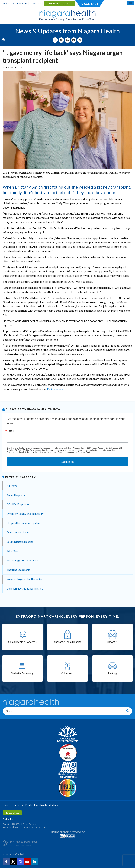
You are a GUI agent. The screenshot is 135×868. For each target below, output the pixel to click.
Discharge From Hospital (67, 642)
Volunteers (67, 673)
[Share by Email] (74, 40)
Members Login (12, 813)
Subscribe (67, 462)
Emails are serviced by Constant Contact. (75, 452)
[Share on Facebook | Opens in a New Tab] (55, 40)
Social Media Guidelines (47, 805)
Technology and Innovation (23, 560)
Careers (35, 4)
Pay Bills (9, 4)
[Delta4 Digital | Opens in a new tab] (20, 843)
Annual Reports (16, 495)
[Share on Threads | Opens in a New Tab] (61, 40)
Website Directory (22, 673)
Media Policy (28, 805)
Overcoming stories (18, 532)
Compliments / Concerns (22, 642)
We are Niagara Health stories (25, 579)
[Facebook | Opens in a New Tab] (6, 862)
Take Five (12, 551)
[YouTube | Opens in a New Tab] (27, 862)
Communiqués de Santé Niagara (25, 588)
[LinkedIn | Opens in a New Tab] (34, 862)
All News (12, 486)
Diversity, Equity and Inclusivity (25, 514)
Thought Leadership (18, 570)
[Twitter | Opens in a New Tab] (13, 862)
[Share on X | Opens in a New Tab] (80, 40)
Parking (112, 673)
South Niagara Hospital (20, 542)
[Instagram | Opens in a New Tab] (20, 862)
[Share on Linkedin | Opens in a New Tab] (67, 40)
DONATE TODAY (60, 4)
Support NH (112, 642)
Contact (91, 4)
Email (10, 431)
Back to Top (8, 819)
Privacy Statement (11, 805)
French (22, 4)
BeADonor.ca (55, 389)
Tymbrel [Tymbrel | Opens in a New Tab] (20, 854)
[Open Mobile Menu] (131, 3)
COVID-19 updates (18, 504)
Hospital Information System (23, 523)
